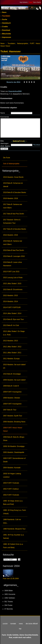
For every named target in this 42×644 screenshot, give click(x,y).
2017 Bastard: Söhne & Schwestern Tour (12, 221)
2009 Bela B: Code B (11, 386)
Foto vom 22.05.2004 (11, 579)
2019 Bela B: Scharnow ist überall (13, 185)
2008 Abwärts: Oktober (12, 398)
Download (6, 30)
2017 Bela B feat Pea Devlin (14, 214)
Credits (5, 27)
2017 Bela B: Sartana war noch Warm (13, 206)
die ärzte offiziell (32, 624)
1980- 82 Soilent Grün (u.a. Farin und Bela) (13, 546)
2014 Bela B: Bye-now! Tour (13, 319)
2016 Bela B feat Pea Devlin (14, 250)
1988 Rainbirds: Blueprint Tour (14, 529)
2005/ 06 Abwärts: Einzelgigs (14, 446)
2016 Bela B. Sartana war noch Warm (13, 243)
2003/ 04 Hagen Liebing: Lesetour (12, 475)
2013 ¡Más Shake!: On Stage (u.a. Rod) (14, 333)
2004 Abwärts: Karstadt (12, 468)
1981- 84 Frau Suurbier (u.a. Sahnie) (14, 536)
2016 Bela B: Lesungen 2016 (14, 256)
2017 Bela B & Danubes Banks (15, 229)
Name (3, 113)
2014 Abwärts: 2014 (10, 301)
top (20, 629)
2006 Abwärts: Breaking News (14, 422)
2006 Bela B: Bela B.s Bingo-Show (14, 439)
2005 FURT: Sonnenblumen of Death (14, 460)
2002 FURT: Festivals (11, 495)
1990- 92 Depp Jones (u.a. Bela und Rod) (13, 503)
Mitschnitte (6, 34)
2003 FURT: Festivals (11, 483)
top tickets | (24, 2)
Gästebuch (6, 23)
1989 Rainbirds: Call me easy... (12, 521)
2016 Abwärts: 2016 (10, 235)
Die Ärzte (7, 158)
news (21, 624)
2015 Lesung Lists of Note (13, 278)
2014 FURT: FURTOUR (12, 307)
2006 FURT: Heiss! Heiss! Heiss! (13, 429)
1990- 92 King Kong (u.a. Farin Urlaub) (15, 512)
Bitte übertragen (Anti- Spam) (5, 143)
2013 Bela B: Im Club (11, 325)
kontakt (13, 624)
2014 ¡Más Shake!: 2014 (12, 313)
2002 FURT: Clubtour (11, 489)
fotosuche (8, 555)
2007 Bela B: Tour (10, 410)
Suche (4, 19)
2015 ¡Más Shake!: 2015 (12, 284)
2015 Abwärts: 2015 (10, 295)
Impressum (6, 37)
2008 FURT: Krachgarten (12, 404)
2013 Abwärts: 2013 (10, 341)
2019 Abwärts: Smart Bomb (13, 177)
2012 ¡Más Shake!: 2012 (12, 347)
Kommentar (5, 117)
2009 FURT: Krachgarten (12, 392)
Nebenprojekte (23, 43)
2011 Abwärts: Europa (11, 359)
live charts (37, 2)
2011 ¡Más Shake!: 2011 (12, 353)
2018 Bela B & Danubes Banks (15, 192)
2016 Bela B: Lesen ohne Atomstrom (13, 264)
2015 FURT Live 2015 (11, 272)
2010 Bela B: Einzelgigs (12, 374)
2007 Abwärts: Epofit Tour (13, 416)
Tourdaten (6, 16)
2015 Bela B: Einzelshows (13, 290)
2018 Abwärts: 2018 (10, 198)
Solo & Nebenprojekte (11, 164)
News (4, 12)
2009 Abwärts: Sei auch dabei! (14, 380)
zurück (5, 624)
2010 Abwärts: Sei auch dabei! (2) (14, 366)
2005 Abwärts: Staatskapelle (14, 452)
